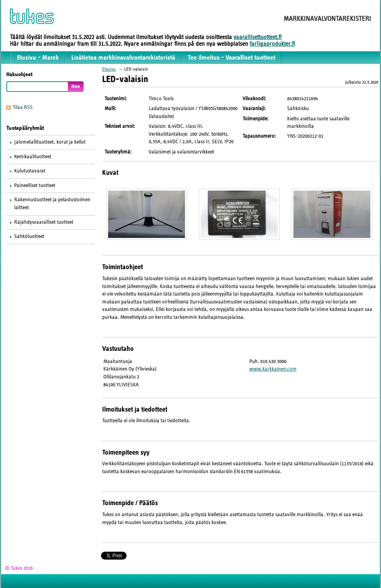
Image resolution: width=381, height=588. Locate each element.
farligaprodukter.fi (272, 44)
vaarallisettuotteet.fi (258, 37)
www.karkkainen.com (273, 369)
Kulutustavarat (30, 171)
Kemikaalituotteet (33, 157)
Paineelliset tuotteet (35, 185)
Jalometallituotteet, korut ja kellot (50, 142)
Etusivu (109, 69)
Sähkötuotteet (29, 236)
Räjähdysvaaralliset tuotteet (44, 222)
